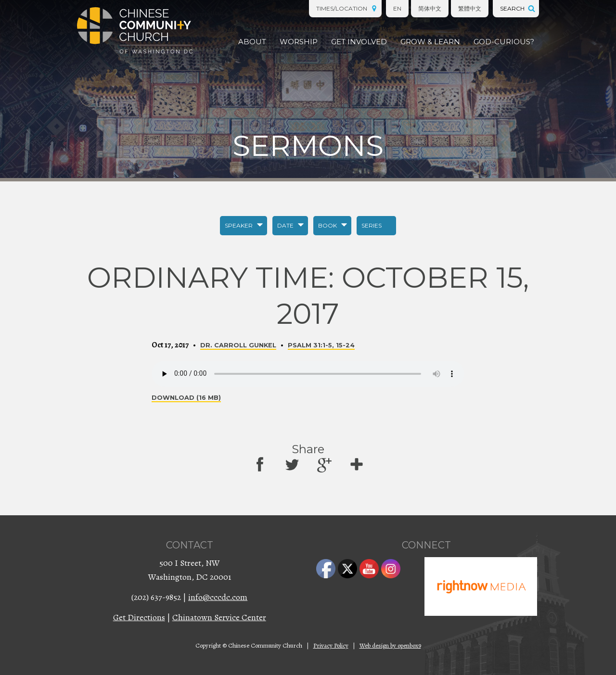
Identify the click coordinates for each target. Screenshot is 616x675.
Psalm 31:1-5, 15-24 (321, 345)
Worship (299, 42)
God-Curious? (504, 42)
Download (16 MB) (186, 398)
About (252, 42)
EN (397, 8)
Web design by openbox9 (390, 645)
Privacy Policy (331, 645)
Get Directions (139, 617)
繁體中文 (470, 8)
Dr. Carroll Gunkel (238, 345)
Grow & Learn (430, 42)
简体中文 (430, 8)
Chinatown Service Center (219, 617)
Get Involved (359, 42)
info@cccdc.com (218, 597)
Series (372, 225)
